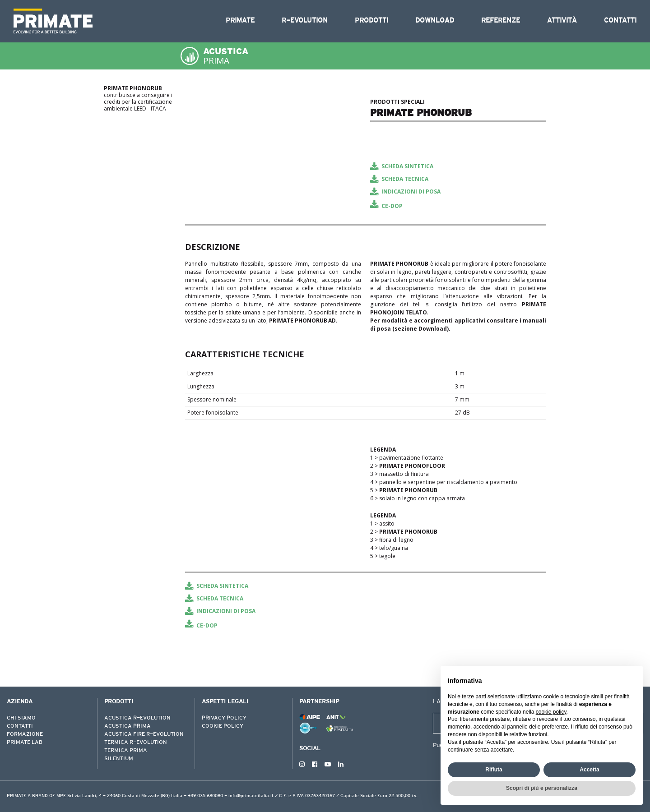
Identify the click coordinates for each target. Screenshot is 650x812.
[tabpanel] (273, 97)
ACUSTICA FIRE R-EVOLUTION (144, 734)
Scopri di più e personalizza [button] (542, 788)
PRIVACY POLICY (224, 718)
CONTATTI (20, 726)
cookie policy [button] (551, 712)
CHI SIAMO (21, 718)
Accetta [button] (589, 770)
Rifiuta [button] (494, 770)
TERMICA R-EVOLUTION (136, 743)
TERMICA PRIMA (126, 751)
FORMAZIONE (25, 734)
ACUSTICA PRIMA (128, 726)
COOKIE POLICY (223, 726)
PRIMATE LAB (25, 743)
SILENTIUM (119, 759)
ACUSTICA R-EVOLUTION (137, 718)
